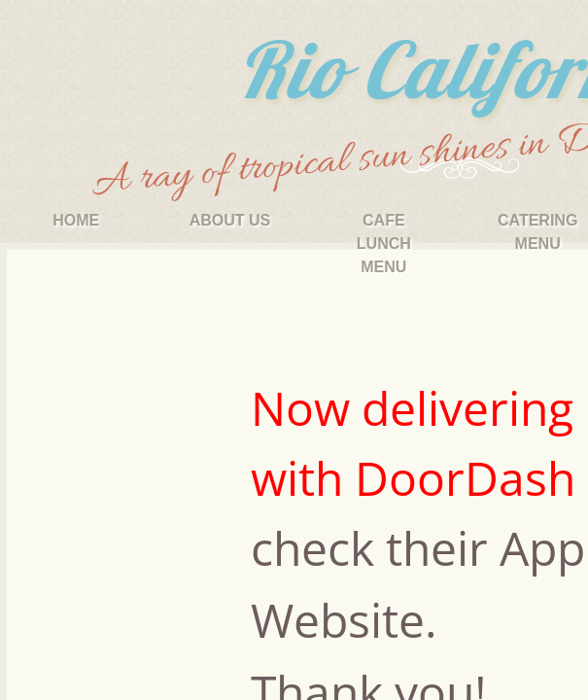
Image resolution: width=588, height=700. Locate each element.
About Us (230, 220)
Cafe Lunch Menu (384, 244)
